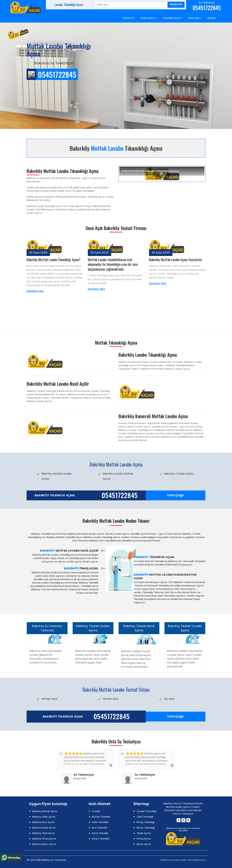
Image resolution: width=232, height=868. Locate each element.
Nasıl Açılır (194, 18)
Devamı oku (35, 291)
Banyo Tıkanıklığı (146, 828)
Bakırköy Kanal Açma (44, 828)
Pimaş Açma (144, 839)
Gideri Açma (148, 18)
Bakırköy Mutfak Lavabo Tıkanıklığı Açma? (53, 260)
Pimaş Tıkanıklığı (146, 822)
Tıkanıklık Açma (172, 18)
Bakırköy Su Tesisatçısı (177, 828)
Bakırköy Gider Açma (44, 817)
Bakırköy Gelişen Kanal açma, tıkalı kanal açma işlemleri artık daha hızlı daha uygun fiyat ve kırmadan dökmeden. (136, 659)
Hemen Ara (176, 4)
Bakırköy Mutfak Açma (45, 811)
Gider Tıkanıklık (100, 822)
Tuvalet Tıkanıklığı (146, 811)
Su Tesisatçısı (84, 775)
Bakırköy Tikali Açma (43, 833)
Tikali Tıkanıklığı (145, 817)
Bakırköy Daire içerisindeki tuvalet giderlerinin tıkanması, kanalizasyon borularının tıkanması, (46, 657)
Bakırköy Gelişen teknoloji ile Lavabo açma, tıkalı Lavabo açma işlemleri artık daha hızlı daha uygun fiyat (93, 657)
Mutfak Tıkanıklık (101, 817)
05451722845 (120, 495)
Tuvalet (96, 811)
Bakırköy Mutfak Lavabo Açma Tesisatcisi (176, 260)
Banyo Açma (144, 844)
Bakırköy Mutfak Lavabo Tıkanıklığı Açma (183, 860)
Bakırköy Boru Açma (43, 822)
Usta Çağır (176, 495)
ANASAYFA (129, 18)
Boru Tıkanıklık (99, 828)
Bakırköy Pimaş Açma (44, 839)
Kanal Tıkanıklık (100, 833)
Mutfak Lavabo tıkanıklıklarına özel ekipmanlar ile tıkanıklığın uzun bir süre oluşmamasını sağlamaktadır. (113, 264)
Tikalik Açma (144, 833)
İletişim (212, 18)
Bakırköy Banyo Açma (44, 844)
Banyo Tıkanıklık (100, 839)
